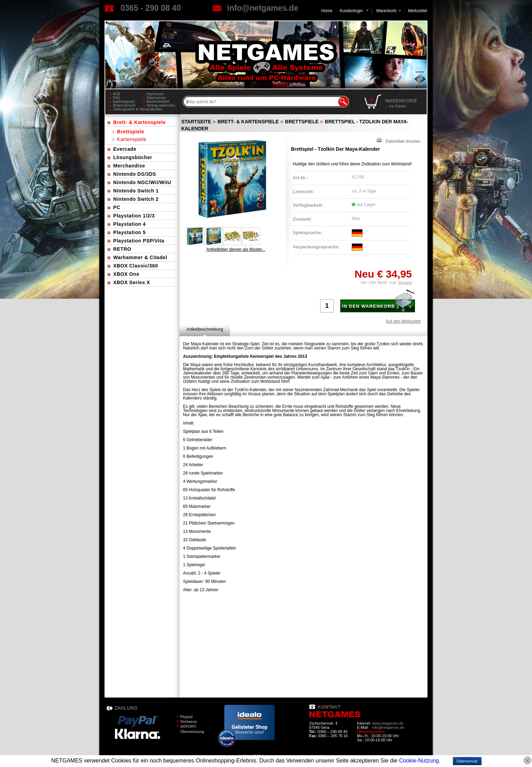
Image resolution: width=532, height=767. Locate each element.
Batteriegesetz (124, 102)
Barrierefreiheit (158, 102)
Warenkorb (386, 10)
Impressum (155, 94)
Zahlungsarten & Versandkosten (128, 109)
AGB (117, 94)
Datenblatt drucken (398, 141)
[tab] (205, 329)
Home (327, 11)
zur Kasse (397, 106)
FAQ (116, 98)
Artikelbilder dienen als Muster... (236, 249)
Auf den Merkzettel (403, 321)
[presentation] (205, 329)
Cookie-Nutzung (419, 761)
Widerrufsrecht (124, 105)
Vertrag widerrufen (161, 105)
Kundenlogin (354, 11)
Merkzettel (418, 11)
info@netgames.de (263, 8)
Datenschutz (156, 98)
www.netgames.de (388, 723)
